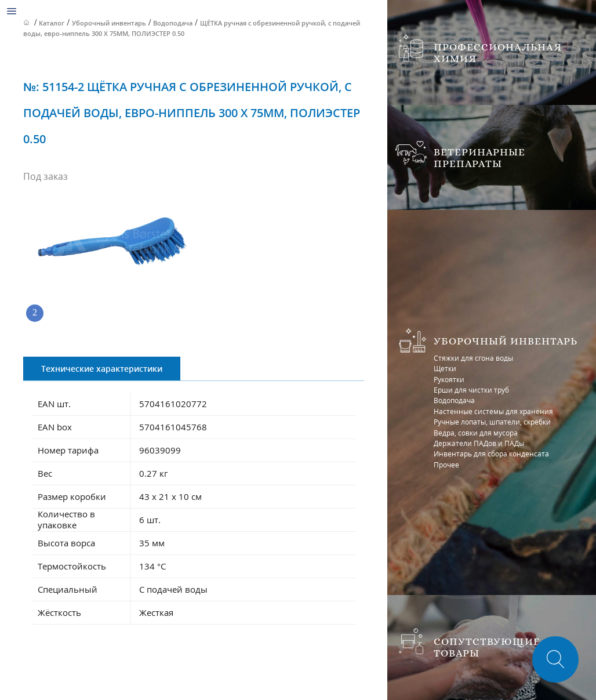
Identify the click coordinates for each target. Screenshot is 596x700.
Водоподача (454, 400)
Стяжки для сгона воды (473, 358)
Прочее (446, 465)
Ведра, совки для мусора (476, 433)
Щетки (445, 369)
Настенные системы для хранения (493, 411)
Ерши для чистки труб (471, 390)
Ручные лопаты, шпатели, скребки (492, 422)
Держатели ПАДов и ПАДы (479, 443)
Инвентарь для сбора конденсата (491, 454)
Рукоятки (449, 380)
